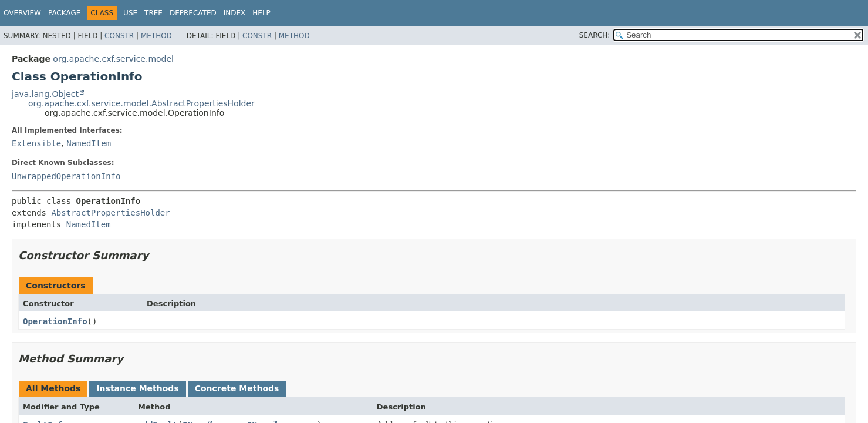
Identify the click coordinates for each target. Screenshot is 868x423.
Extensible (36, 143)
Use (130, 13)
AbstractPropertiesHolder (110, 213)
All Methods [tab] (53, 388)
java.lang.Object (45, 94)
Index (235, 13)
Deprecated (193, 13)
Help (261, 13)
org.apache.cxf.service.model (113, 59)
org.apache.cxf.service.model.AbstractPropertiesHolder (141, 103)
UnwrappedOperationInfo (66, 176)
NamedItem (89, 143)
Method (156, 36)
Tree (153, 13)
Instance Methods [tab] (137, 388)
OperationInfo (55, 321)
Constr (119, 36)
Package (64, 13)
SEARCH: (595, 35)
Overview (22, 13)
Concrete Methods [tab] (237, 388)
